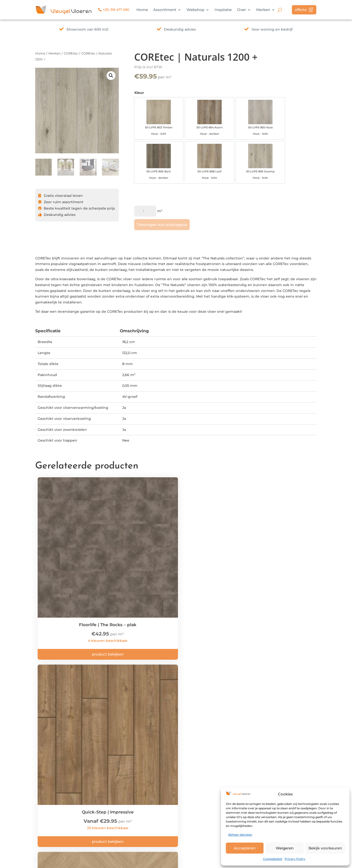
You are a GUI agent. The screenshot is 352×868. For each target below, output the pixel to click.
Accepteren (245, 848)
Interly (109, 861)
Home (142, 10)
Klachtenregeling (170, 790)
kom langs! (201, 698)
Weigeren (285, 848)
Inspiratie (223, 10)
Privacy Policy (295, 859)
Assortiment (165, 10)
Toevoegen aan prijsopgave (162, 237)
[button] (111, 76)
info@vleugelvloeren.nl (115, 796)
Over (242, 10)
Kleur (139, 93)
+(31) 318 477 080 (114, 10)
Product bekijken (71, 598)
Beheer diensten (240, 835)
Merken (263, 10)
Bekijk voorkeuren (325, 848)
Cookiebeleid (273, 859)
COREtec (71, 53)
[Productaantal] (145, 224)
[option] (150, 122)
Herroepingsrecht (170, 796)
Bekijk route (105, 784)
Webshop (195, 10)
